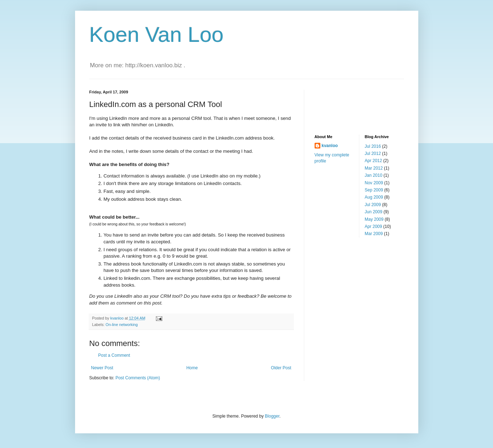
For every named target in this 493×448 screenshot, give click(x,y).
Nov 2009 (374, 183)
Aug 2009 (374, 197)
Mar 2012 (374, 168)
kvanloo (330, 146)
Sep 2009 (374, 190)
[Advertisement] (350, 106)
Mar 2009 (374, 234)
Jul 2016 (373, 146)
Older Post (281, 368)
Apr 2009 (373, 227)
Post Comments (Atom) (138, 378)
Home (192, 368)
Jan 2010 (373, 175)
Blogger (272, 416)
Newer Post (102, 368)
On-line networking (122, 325)
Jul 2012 (373, 154)
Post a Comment (114, 355)
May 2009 (374, 219)
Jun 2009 (373, 212)
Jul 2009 (373, 205)
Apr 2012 (373, 161)
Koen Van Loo (157, 35)
